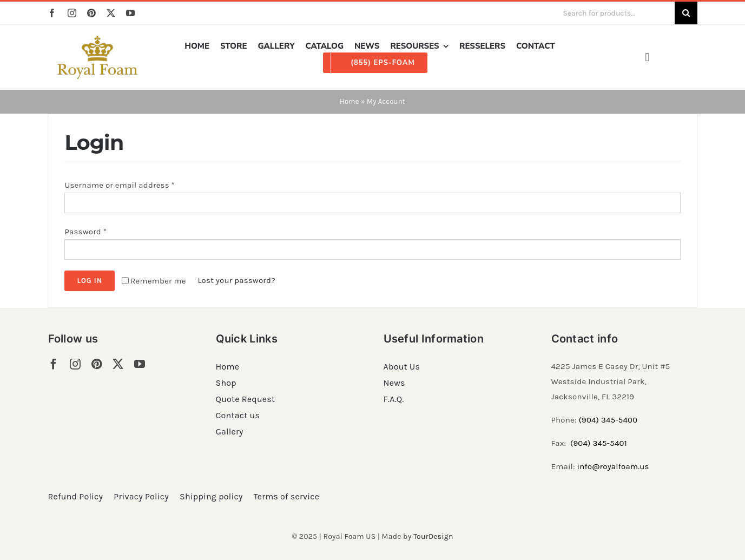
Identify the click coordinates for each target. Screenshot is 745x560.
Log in (90, 281)
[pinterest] (91, 13)
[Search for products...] (614, 13)
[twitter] (111, 13)
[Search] (686, 13)
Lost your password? (236, 280)
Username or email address (120, 185)
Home (350, 101)
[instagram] (72, 13)
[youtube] (130, 13)
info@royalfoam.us (613, 466)
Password (85, 232)
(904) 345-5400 (608, 420)
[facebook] (52, 13)
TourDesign (433, 536)
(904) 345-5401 (599, 443)
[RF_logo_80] (97, 39)
